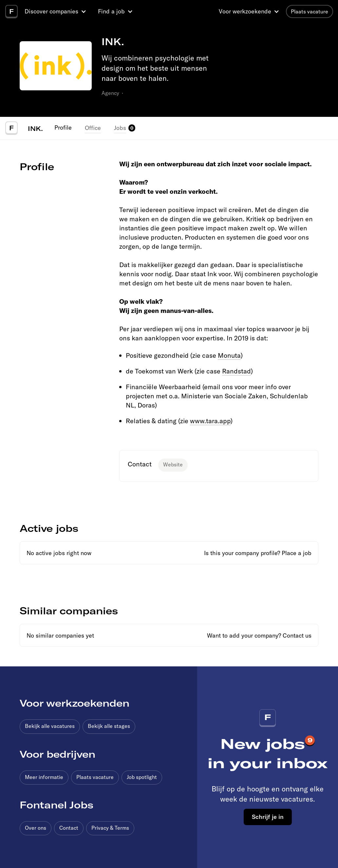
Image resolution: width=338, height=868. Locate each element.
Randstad (236, 371)
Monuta (229, 355)
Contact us (297, 635)
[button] (56, 11)
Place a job (297, 553)
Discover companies (51, 11)
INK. (35, 128)
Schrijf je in (268, 817)
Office (93, 128)
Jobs (120, 128)
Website (173, 464)
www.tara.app (210, 421)
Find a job (111, 11)
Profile (63, 127)
